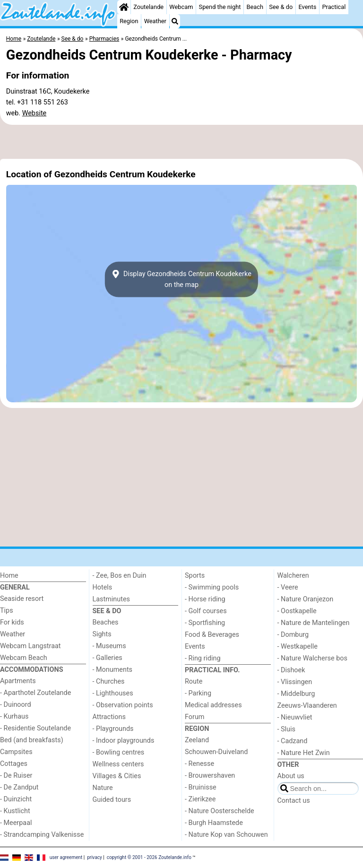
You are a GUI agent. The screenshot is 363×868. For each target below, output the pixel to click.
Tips (7, 611)
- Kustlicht (15, 811)
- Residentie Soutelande (35, 728)
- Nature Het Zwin (304, 753)
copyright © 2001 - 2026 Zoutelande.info (149, 857)
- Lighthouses (113, 693)
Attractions (109, 717)
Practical (334, 7)
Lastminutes (111, 599)
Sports (195, 576)
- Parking (198, 693)
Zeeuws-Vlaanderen (307, 706)
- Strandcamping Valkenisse (42, 835)
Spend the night (220, 7)
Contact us (294, 801)
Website (35, 113)
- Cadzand (293, 741)
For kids (12, 622)
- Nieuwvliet (295, 717)
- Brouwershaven (210, 776)
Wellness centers (118, 764)
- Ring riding (203, 658)
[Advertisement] (181, 142)
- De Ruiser (16, 776)
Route (194, 681)
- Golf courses (206, 611)
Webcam (181, 7)
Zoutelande (148, 7)
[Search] (175, 21)
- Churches (109, 681)
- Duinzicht (16, 799)
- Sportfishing (205, 623)
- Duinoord (16, 705)
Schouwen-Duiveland (216, 752)
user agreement (66, 857)
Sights (102, 634)
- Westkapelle (298, 647)
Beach (255, 7)
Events (307, 7)
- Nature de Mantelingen (314, 623)
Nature (103, 788)
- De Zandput (19, 787)
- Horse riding (205, 599)
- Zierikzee (200, 799)
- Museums (109, 646)
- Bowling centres (119, 752)
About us (291, 776)
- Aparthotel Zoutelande (35, 693)
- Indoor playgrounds (124, 741)
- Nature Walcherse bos (312, 658)
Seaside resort (22, 599)
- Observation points (123, 705)
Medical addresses (213, 705)
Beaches (106, 622)
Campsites (16, 752)
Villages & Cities (117, 776)
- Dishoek (291, 670)
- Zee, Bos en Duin (120, 576)
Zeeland (197, 740)
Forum (194, 717)
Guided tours (112, 800)
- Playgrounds (113, 729)
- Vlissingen (295, 682)
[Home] (124, 7)
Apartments (18, 681)
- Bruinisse (201, 787)
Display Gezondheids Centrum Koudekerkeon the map (181, 279)
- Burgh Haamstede (214, 823)
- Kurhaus (14, 716)
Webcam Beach (24, 658)
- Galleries (108, 658)
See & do (281, 7)
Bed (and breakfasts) (32, 740)
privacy (95, 857)
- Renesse (199, 764)
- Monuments (113, 670)
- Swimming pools (212, 587)
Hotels (103, 587)
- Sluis (286, 729)
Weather (155, 21)
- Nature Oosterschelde (220, 811)
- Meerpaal (16, 823)
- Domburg (293, 635)
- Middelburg (296, 694)
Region (129, 21)
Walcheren (293, 576)
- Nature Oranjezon (306, 599)
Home (9, 576)
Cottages (14, 764)
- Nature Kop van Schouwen (226, 835)
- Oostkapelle (297, 611)
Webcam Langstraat (30, 646)
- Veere (288, 587)
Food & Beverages (212, 635)
